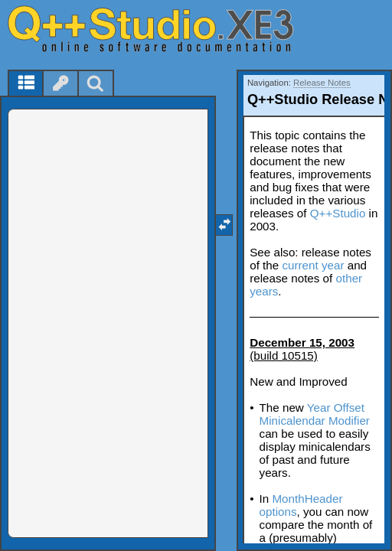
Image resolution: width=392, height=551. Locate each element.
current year (313, 265)
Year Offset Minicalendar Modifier (315, 414)
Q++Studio (338, 213)
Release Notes (322, 83)
